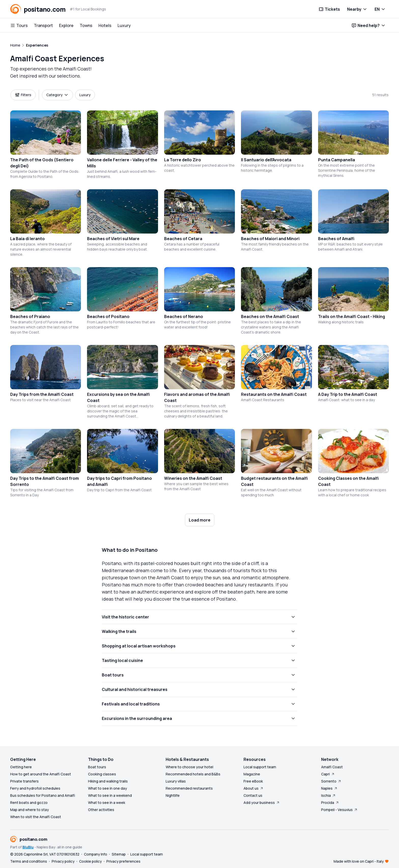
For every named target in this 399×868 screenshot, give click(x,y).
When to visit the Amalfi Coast (36, 817)
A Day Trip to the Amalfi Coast (348, 394)
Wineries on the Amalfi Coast (193, 478)
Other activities (101, 810)
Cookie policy (90, 861)
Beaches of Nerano (184, 316)
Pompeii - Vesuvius (339, 810)
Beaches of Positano (108, 316)
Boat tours (97, 767)
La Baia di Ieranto (27, 239)
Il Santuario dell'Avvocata (266, 160)
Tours (19, 25)
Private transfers (24, 781)
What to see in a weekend (110, 795)
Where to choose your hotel (189, 767)
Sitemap (119, 854)
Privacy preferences (123, 861)
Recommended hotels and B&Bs (193, 774)
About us (254, 788)
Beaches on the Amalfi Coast (270, 316)
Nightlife (173, 795)
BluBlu (28, 847)
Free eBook (253, 781)
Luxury (124, 25)
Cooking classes (102, 774)
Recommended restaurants (189, 788)
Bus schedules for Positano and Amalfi (43, 795)
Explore (66, 25)
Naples (329, 788)
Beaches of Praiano (30, 316)
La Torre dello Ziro (183, 160)
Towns (86, 25)
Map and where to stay (30, 810)
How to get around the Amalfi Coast (41, 774)
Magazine (252, 774)
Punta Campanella (337, 160)
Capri (328, 774)
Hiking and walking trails (108, 781)
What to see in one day (108, 788)
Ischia (329, 795)
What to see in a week (107, 802)
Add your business (262, 802)
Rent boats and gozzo (29, 802)
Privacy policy (63, 861)
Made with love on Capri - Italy (359, 861)
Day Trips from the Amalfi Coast (42, 394)
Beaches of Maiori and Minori (270, 239)
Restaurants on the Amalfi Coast (274, 394)
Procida (330, 802)
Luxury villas (176, 781)
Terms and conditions (29, 861)
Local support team (260, 767)
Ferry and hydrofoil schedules (35, 788)
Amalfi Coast (332, 767)
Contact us (253, 795)
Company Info (96, 854)
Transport (43, 25)
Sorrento (331, 781)
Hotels (105, 25)
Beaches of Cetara (183, 239)
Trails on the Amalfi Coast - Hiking (352, 316)
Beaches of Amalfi (336, 239)
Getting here (21, 767)
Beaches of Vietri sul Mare (113, 239)
